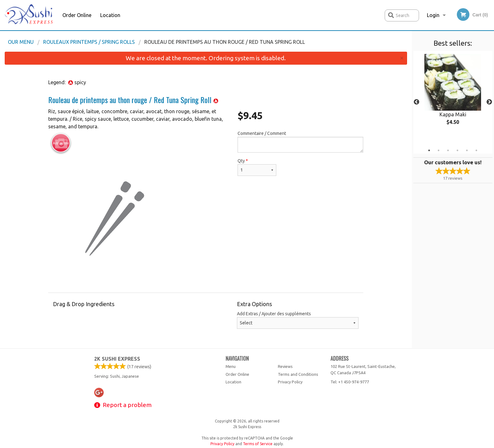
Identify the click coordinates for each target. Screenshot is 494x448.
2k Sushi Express (117, 359)
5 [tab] (467, 150)
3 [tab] (448, 150)
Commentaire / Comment (300, 142)
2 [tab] (439, 150)
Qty (257, 167)
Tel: (350, 382)
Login (433, 15)
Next (489, 102)
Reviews (285, 366)
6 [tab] (476, 150)
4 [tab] (457, 150)
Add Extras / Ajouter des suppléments (298, 320)
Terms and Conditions (298, 374)
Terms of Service (258, 444)
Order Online (77, 15)
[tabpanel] (453, 95)
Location (110, 15)
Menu (231, 366)
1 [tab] (429, 150)
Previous (416, 102)
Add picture (61, 143)
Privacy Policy (290, 382)
